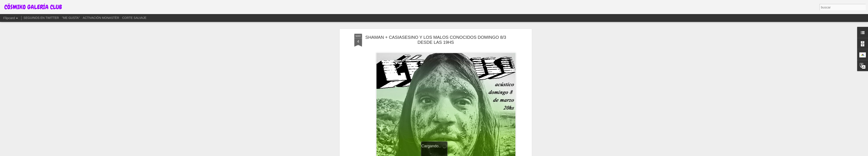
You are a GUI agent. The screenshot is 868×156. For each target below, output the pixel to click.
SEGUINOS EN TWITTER (41, 18)
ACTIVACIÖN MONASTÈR (101, 18)
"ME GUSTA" (71, 18)
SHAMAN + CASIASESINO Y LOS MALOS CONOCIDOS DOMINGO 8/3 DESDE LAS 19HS (436, 40)
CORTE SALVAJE (134, 18)
